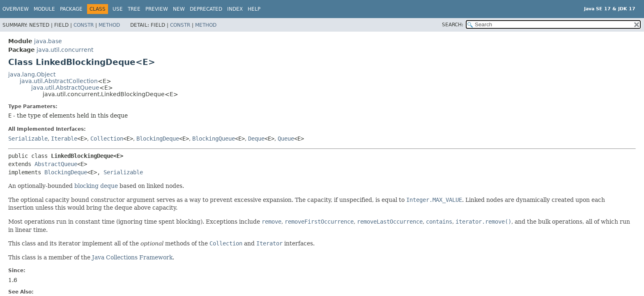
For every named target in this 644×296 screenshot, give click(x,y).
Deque (256, 139)
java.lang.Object (32, 74)
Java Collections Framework (132, 257)
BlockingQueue (214, 139)
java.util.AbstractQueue (65, 88)
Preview (157, 9)
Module (44, 9)
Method (109, 25)
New (179, 9)
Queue (286, 139)
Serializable (28, 139)
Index (235, 9)
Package (71, 9)
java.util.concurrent (65, 50)
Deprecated (206, 9)
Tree (134, 9)
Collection (107, 139)
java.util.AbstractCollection (59, 81)
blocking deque (96, 186)
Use (118, 9)
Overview (16, 9)
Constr (84, 25)
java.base (48, 41)
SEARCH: (453, 25)
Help (254, 9)
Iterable (64, 139)
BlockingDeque (158, 139)
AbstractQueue (56, 164)
